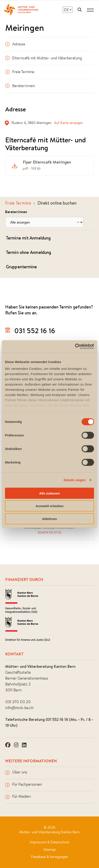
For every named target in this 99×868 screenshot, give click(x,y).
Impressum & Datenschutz (49, 842)
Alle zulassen (49, 493)
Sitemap (50, 849)
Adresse (15, 44)
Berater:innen (20, 86)
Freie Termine (20, 72)
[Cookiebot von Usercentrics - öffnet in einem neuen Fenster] (75, 346)
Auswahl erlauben (49, 506)
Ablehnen (49, 519)
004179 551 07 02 (50, 532)
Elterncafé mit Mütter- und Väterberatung (44, 58)
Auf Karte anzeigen (68, 123)
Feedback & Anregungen (50, 857)
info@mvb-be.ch (19, 708)
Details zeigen (75, 480)
